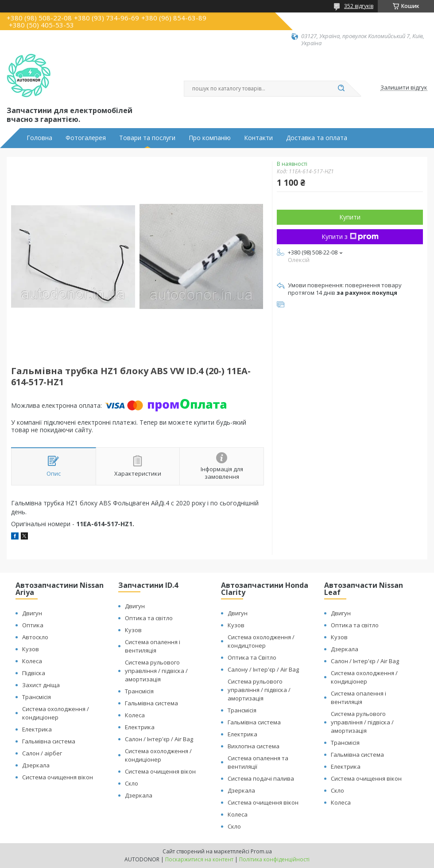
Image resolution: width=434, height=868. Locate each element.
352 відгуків (359, 6)
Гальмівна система (49, 741)
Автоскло (35, 637)
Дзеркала (36, 765)
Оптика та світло (149, 618)
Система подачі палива (261, 778)
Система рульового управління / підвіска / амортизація (156, 671)
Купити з (350, 237)
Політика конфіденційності (274, 859)
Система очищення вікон (58, 777)
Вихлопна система (254, 746)
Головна (39, 138)
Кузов (31, 649)
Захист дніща (41, 685)
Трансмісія (37, 697)
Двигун (32, 613)
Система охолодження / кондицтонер (261, 641)
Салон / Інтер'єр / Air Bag (159, 739)
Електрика (37, 729)
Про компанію (210, 138)
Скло (132, 783)
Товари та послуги (147, 138)
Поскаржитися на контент (199, 859)
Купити (350, 217)
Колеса (32, 661)
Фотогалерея (86, 138)
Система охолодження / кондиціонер (56, 713)
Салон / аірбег (42, 753)
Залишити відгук (404, 88)
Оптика (33, 625)
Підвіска (34, 673)
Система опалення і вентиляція (153, 646)
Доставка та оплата (317, 138)
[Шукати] (341, 89)
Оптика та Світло (252, 657)
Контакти (258, 138)
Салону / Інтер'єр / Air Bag (263, 669)
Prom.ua (261, 851)
